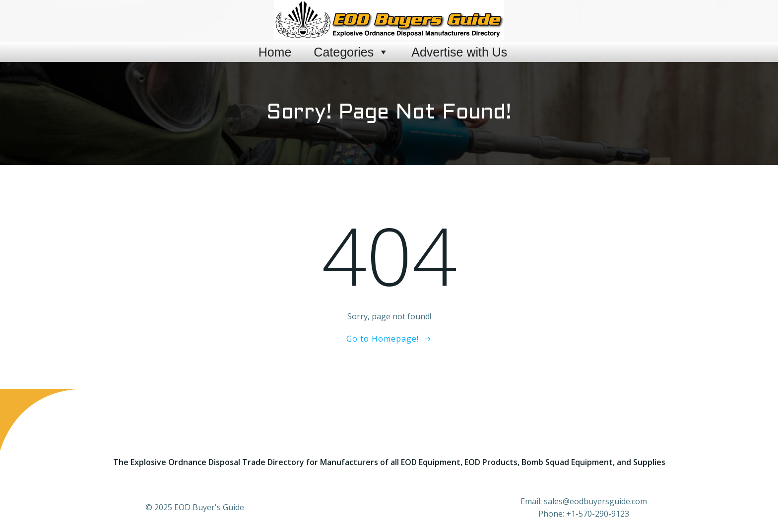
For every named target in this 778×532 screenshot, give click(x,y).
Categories (351, 52)
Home (275, 52)
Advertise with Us (459, 52)
